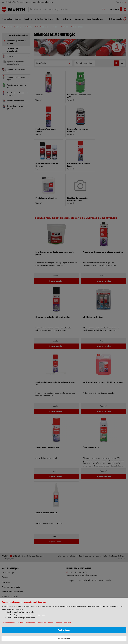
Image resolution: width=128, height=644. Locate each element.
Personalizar (64, 639)
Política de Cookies (45, 623)
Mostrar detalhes (8, 623)
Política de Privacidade (26, 623)
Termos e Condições (63, 623)
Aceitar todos (64, 630)
